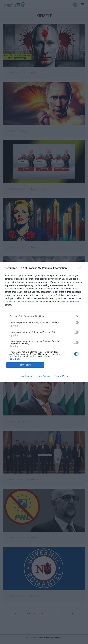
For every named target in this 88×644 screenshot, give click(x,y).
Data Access (44, 376)
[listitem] (44, 316)
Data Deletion (27, 376)
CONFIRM (25, 365)
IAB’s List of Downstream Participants (23, 302)
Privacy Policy (61, 376)
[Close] (82, 268)
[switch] (76, 322)
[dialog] (44, 322)
